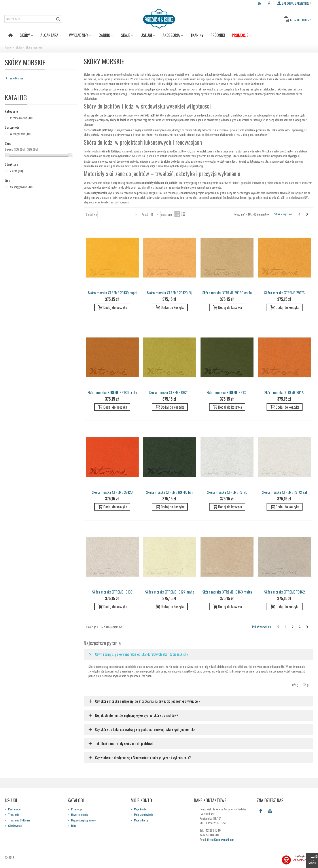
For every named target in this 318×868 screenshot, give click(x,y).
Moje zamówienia (143, 814)
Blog (73, 826)
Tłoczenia (13, 814)
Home (8, 47)
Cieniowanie (15, 826)
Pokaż (145, 214)
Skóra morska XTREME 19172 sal (284, 492)
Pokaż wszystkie (283, 214)
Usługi (146, 35)
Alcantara (49, 35)
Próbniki (218, 35)
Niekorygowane (21, 187)
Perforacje (14, 809)
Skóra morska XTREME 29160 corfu (227, 293)
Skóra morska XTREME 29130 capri (112, 293)
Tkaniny (197, 35)
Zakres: (9, 149)
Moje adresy (141, 820)
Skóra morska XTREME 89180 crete (112, 393)
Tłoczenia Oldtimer (19, 820)
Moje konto (140, 809)
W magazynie (20, 134)
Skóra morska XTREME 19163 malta (227, 592)
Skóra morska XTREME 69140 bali (170, 492)
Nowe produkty (79, 814)
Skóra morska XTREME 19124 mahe (170, 592)
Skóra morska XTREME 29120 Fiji (170, 293)
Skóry (25, 35)
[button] (199, 654)
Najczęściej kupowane (83, 820)
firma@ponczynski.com (221, 839)
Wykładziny (79, 35)
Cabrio (104, 35)
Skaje (125, 35)
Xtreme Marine (14, 78)
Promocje (240, 35)
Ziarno (16, 171)
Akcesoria (171, 35)
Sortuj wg (91, 214)
